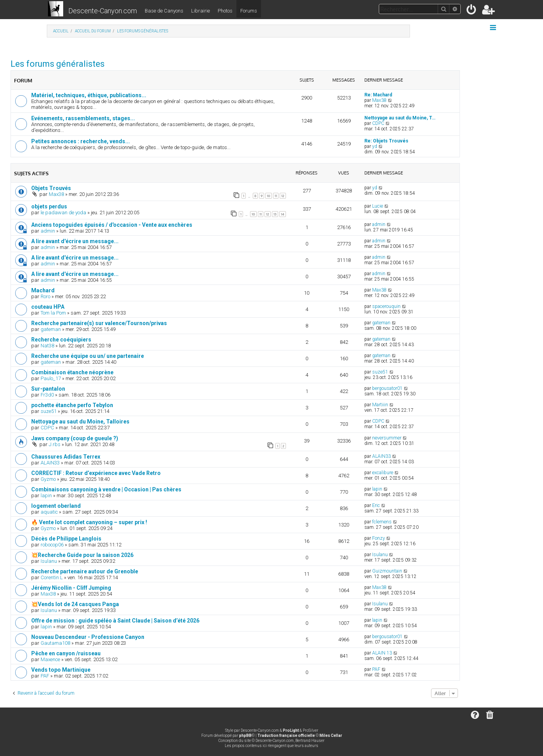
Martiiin (380, 405)
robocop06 (52, 545)
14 (283, 214)
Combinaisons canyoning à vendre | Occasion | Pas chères (106, 489)
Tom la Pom (53, 313)
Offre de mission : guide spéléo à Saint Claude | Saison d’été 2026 (115, 621)
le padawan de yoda (63, 213)
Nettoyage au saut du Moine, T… (400, 118)
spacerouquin (386, 306)
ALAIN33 (50, 463)
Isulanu (49, 561)
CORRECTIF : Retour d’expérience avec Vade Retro (96, 473)
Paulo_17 (51, 378)
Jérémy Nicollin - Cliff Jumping (71, 588)
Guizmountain (387, 571)
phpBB (245, 736)
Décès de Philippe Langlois (66, 539)
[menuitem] (472, 11)
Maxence (50, 659)
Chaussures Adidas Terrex (66, 457)
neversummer (387, 438)
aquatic (49, 512)
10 (269, 196)
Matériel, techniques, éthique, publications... (89, 95)
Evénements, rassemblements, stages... (83, 118)
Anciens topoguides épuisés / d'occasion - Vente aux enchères (112, 225)
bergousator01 (387, 388)
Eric (376, 505)
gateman (51, 329)
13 (275, 214)
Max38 (379, 100)
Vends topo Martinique (61, 670)
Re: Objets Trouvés (386, 141)
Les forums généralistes (58, 64)
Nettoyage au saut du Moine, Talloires (80, 422)
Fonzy (379, 538)
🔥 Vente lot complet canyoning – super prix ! (89, 522)
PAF (45, 676)
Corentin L (52, 577)
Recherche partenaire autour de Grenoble (85, 571)
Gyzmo (48, 479)
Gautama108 (55, 643)
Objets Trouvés (51, 188)
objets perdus (49, 206)
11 (276, 196)
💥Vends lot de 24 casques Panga (75, 604)
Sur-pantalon (48, 389)
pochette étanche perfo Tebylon (72, 405)
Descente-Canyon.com (103, 11)
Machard (43, 290)
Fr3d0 (47, 395)
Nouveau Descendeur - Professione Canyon (88, 637)
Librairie (201, 11)
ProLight (291, 730)
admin (48, 231)
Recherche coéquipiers (61, 340)
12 (283, 196)
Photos (225, 11)
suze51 (380, 372)
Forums (249, 11)
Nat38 (47, 346)
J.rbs (55, 444)
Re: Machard (378, 95)
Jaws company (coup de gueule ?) (75, 438)
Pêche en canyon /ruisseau (66, 653)
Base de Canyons (164, 11)
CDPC (378, 123)
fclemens (382, 522)
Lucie (378, 206)
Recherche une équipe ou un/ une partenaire (88, 356)
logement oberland (56, 506)
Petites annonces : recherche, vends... (81, 141)
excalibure (383, 473)
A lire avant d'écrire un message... (75, 241)
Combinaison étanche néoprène (72, 372)
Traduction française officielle (286, 736)
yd (375, 146)
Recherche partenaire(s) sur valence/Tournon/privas (99, 323)
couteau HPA (48, 307)
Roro (45, 296)
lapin (46, 495)
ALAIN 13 (382, 653)
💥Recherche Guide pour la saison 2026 (82, 555)
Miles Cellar (331, 736)
